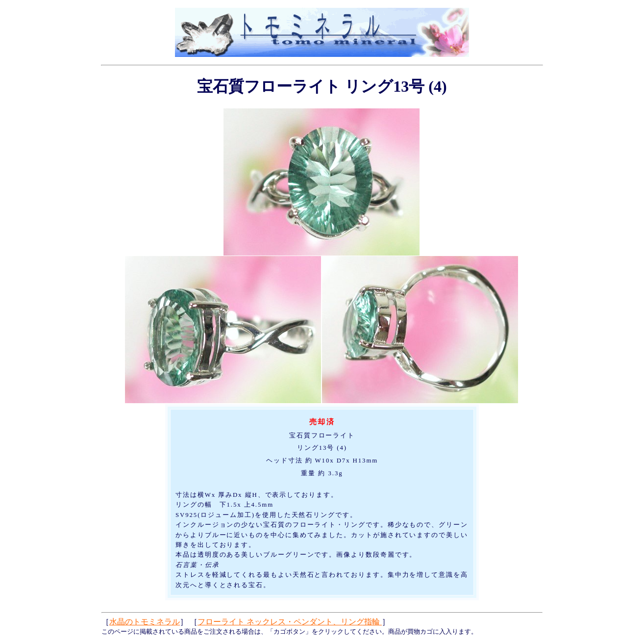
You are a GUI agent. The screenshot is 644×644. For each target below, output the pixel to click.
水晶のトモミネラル (145, 622)
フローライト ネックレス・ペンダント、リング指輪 (290, 622)
